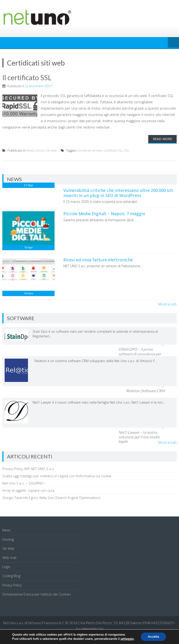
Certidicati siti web (90, 150)
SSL (127, 150)
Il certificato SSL (27, 77)
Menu (173, 43)
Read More (162, 139)
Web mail (9, 558)
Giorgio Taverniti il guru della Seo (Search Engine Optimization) (51, 498)
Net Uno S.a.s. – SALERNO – (24, 483)
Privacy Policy (12, 585)
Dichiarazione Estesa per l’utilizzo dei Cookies (37, 594)
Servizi (40, 150)
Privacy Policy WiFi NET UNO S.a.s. (29, 469)
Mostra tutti (167, 304)
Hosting (8, 539)
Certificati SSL (113, 150)
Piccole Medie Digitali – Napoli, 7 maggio (104, 214)
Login (6, 567)
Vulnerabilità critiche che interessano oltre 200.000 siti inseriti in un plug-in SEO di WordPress (118, 193)
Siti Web (8, 549)
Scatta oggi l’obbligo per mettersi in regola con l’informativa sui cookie (57, 476)
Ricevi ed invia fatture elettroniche (98, 260)
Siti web (51, 150)
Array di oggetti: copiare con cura (28, 490)
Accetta (153, 637)
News (30, 150)
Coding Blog (11, 576)
